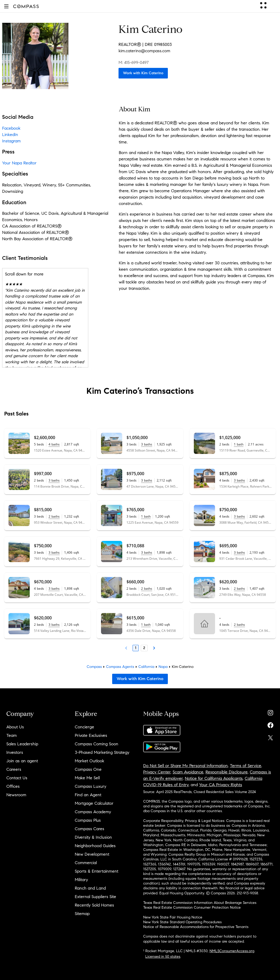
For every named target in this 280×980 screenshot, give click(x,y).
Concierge (84, 727)
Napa (163, 667)
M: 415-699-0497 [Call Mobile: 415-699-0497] (134, 62)
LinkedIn (10, 135)
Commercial (86, 863)
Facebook (11, 128)
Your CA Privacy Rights (221, 785)
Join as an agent (22, 761)
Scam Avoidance (188, 772)
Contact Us (17, 778)
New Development (92, 854)
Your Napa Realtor (19, 163)
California (146, 667)
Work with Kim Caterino (143, 73)
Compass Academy (93, 812)
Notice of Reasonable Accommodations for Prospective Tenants (196, 927)
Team (12, 735)
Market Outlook (89, 761)
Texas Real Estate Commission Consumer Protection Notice (192, 907)
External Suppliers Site (95, 897)
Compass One (88, 769)
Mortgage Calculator (94, 803)
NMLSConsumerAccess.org (232, 951)
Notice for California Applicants (214, 778)
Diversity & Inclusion (93, 837)
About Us (15, 727)
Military (81, 880)
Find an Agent (88, 795)
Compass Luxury (91, 786)
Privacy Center (157, 772)
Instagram (11, 141)
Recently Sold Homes (94, 905)
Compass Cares (89, 829)
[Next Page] (154, 648)
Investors (15, 752)
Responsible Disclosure (227, 772)
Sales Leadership (22, 744)
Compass (94, 667)
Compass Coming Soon (97, 744)
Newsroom (16, 795)
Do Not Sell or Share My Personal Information (185, 766)
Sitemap (82, 914)
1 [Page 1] (136, 648)
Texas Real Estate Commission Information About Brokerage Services (200, 903)
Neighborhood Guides (95, 846)
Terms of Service (246, 766)
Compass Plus (88, 820)
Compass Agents (120, 667)
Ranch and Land (90, 888)
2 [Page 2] (144, 648)
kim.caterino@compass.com (144, 51)
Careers (14, 769)
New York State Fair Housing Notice (173, 917)
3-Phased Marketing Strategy (102, 752)
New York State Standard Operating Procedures (182, 922)
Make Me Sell (87, 778)
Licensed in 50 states (163, 957)
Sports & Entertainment (97, 871)
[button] (6, 6)
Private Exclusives (91, 735)
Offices (13, 786)
